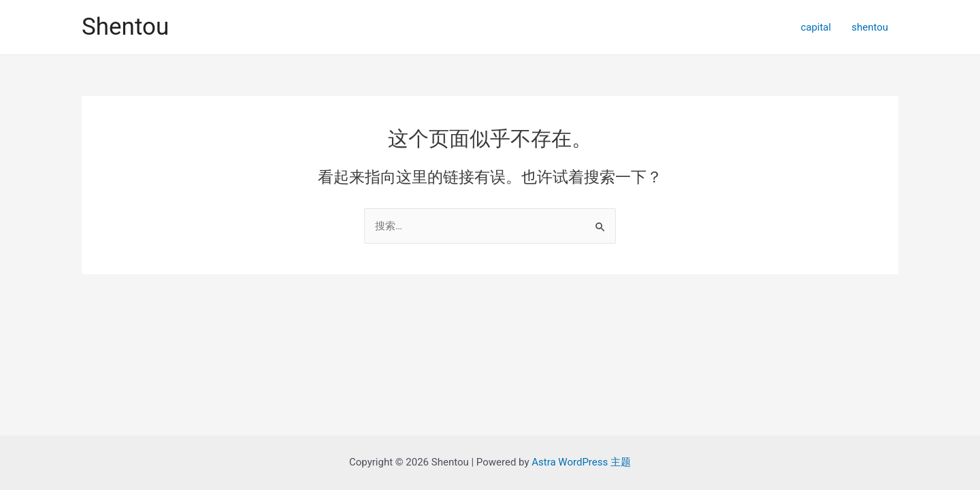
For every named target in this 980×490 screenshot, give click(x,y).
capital (816, 27)
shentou (870, 27)
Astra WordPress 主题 (581, 462)
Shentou (125, 27)
